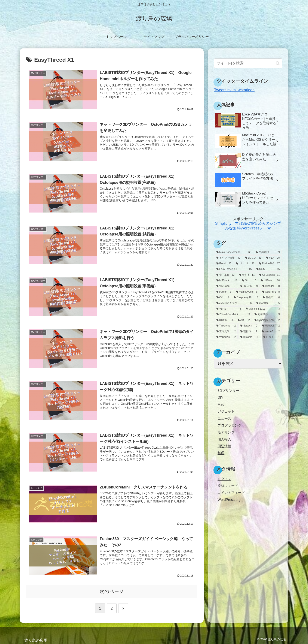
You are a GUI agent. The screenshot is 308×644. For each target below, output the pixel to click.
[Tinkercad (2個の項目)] (226, 326)
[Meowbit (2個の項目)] (271, 326)
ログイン (224, 479)
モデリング (226, 432)
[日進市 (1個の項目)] (271, 337)
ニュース (224, 418)
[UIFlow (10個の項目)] (270, 280)
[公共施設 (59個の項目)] (268, 252)
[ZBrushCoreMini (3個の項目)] (233, 314)
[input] (248, 63)
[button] (278, 63)
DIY (220, 397)
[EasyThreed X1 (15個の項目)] (234, 269)
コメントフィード (231, 493)
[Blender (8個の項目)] (271, 286)
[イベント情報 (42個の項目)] (228, 258)
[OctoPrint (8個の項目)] (271, 292)
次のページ (112, 591)
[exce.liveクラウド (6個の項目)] (234, 303)
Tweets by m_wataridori (234, 90)
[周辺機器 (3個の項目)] (267, 314)
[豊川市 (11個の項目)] (247, 275)
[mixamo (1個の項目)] (249, 337)
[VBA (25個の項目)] (273, 258)
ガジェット (226, 411)
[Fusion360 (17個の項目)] (269, 264)
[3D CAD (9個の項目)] (249, 286)
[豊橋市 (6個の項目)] (271, 297)
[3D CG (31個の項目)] (253, 258)
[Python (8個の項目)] (224, 292)
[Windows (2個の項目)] (226, 337)
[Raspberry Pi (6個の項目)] (246, 297)
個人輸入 (224, 439)
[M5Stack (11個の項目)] (227, 280)
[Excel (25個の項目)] (224, 264)
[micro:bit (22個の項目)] (245, 264)
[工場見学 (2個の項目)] (226, 331)
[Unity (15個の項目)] (268, 269)
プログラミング (230, 425)
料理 (221, 453)
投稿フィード (228, 486)
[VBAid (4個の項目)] (229, 309)
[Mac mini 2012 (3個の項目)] (263, 309)
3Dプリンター (228, 391)
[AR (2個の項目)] (244, 320)
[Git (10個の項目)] (249, 280)
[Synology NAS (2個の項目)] (267, 320)
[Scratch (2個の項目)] (249, 326)
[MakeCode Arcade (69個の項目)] (234, 252)
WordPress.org (229, 500)
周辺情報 (224, 446)
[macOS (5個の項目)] (268, 303)
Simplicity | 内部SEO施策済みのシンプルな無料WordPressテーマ (248, 226)
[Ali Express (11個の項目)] (269, 275)
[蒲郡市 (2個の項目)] (249, 331)
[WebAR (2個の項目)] (271, 331)
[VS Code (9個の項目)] (226, 286)
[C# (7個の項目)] (223, 297)
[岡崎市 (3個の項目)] (225, 320)
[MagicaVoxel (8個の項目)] (247, 292)
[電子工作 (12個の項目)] (225, 275)
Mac (221, 404)
